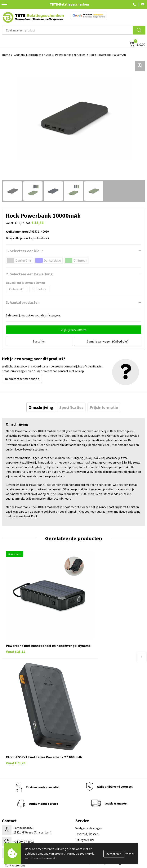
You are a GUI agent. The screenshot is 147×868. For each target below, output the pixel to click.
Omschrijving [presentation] (41, 407)
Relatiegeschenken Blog (91, 768)
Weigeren (129, 853)
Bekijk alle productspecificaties (28, 238)
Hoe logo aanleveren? (90, 726)
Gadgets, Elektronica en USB (32, 55)
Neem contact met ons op (22, 378)
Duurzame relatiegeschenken (21, 768)
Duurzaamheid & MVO (89, 738)
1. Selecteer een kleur (24, 251)
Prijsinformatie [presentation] (104, 407)
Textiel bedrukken (14, 786)
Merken (7, 798)
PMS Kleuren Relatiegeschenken (97, 720)
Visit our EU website (88, 798)
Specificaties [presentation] (71, 407)
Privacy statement (88, 780)
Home (6, 55)
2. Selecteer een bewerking (29, 274)
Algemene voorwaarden (91, 792)
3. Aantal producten (23, 302)
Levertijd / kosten (87, 702)
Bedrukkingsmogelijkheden (93, 714)
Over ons (81, 757)
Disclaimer (82, 786)
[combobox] (67, 30)
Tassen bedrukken (14, 763)
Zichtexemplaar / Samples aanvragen (100, 732)
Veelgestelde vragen (89, 697)
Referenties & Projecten (91, 774)
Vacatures (82, 763)
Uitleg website (85, 708)
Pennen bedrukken (14, 757)
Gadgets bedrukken (15, 774)
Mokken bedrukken (14, 780)
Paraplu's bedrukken (15, 792)
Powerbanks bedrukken (70, 55)
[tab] (41, 407)
